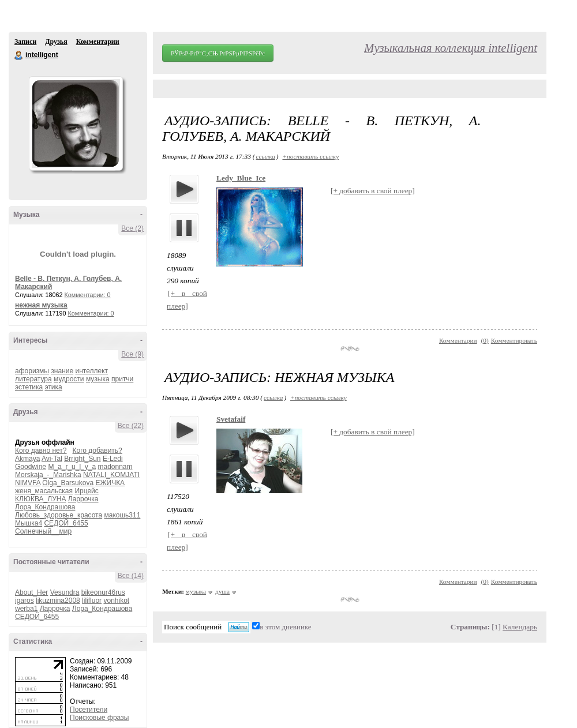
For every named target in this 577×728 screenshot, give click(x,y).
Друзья (56, 42)
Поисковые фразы (99, 718)
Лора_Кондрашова (45, 507)
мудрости (69, 379)
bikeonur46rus (103, 592)
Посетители (89, 710)
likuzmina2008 (58, 601)
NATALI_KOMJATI (111, 475)
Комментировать (514, 340)
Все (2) (132, 228)
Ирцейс (86, 491)
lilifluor (92, 601)
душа (222, 591)
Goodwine (31, 467)
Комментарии (98, 42)
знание (62, 371)
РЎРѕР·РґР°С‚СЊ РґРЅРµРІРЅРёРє (218, 53)
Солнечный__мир (43, 531)
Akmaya (27, 459)
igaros (25, 601)
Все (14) (131, 576)
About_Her (31, 592)
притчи (122, 379)
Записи (25, 42)
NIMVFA (28, 483)
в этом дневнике (285, 627)
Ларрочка (83, 499)
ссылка (265, 156)
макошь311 (122, 515)
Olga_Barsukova (68, 483)
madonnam (115, 467)
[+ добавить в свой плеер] (373, 191)
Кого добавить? (98, 451)
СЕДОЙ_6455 (66, 523)
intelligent (19, 55)
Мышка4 (29, 523)
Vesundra (65, 592)
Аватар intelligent (76, 123)
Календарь (520, 627)
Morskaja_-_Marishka (48, 475)
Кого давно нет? (41, 451)
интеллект (91, 371)
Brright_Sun (82, 459)
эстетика (29, 387)
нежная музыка (41, 305)
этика (54, 387)
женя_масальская (44, 491)
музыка (98, 379)
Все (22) (131, 426)
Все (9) (132, 354)
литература (33, 379)
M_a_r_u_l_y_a (72, 467)
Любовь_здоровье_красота (59, 515)
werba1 (26, 609)
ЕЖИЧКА (110, 483)
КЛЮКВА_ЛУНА (40, 499)
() (485, 340)
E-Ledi (113, 459)
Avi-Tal (52, 459)
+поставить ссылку (310, 156)
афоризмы (32, 371)
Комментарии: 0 (88, 295)
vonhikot (116, 601)
